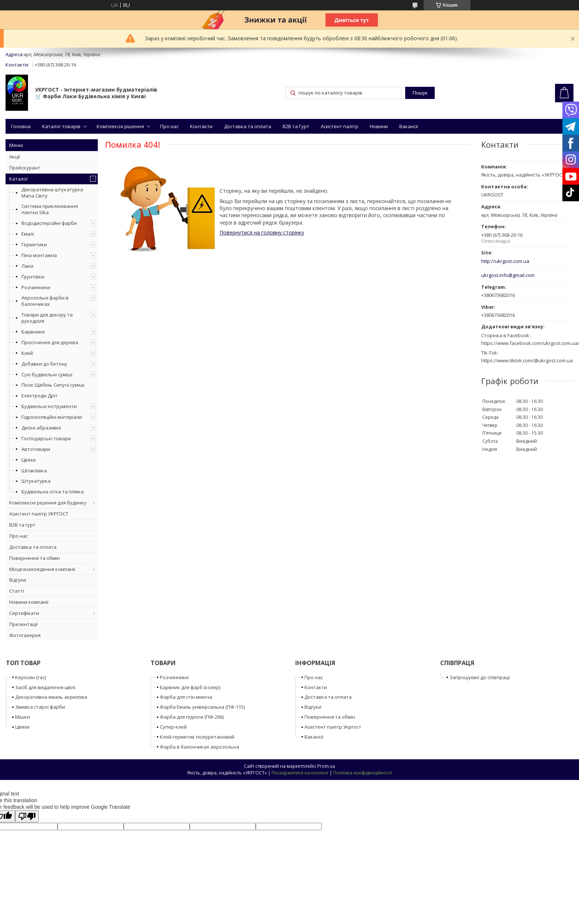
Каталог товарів (61, 126)
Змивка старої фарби (40, 707)
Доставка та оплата (248, 126)
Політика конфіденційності (363, 773)
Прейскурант (25, 168)
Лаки (27, 266)
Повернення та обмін (35, 558)
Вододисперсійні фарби (49, 223)
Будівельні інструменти (49, 406)
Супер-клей (173, 727)
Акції (15, 157)
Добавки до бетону (44, 364)
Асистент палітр (340, 126)
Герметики (34, 244)
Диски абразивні (41, 428)
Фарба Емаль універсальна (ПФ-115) (202, 707)
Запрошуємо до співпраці (480, 677)
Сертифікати (24, 613)
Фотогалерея (25, 635)
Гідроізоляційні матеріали (52, 417)
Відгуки (18, 580)
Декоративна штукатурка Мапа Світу (52, 193)
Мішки (23, 717)
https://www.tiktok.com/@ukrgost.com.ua (527, 360)
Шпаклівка (34, 470)
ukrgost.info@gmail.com (508, 275)
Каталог (19, 179)
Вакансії (409, 126)
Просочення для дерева (50, 342)
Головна (21, 126)
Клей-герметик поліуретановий (197, 737)
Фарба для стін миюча (186, 697)
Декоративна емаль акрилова (51, 697)
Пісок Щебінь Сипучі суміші (53, 385)
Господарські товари (46, 438)
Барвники (33, 332)
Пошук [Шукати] (420, 93)
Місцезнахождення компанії (42, 569)
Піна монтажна (39, 255)
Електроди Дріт (39, 396)
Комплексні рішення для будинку (48, 503)
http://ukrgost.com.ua (505, 261)
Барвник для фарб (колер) (190, 687)
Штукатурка (36, 481)
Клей (27, 353)
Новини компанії (29, 602)
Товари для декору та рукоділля (47, 318)
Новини (379, 126)
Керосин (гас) (30, 677)
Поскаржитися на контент (300, 773)
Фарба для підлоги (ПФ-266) (192, 717)
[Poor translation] (27, 816)
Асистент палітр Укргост (333, 727)
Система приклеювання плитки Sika (50, 209)
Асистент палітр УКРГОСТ (39, 514)
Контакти (201, 126)
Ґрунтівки (33, 277)
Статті (17, 591)
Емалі (28, 234)
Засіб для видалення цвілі (45, 687)
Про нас (169, 126)
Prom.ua (326, 766)
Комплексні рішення (120, 126)
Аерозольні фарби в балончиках (45, 301)
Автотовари (36, 449)
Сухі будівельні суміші (47, 374)
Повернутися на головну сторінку (262, 232)
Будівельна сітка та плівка (53, 492)
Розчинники (36, 287)
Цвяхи (29, 460)
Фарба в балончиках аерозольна (199, 747)
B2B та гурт (22, 525)
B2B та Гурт (296, 126)
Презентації (23, 624)
